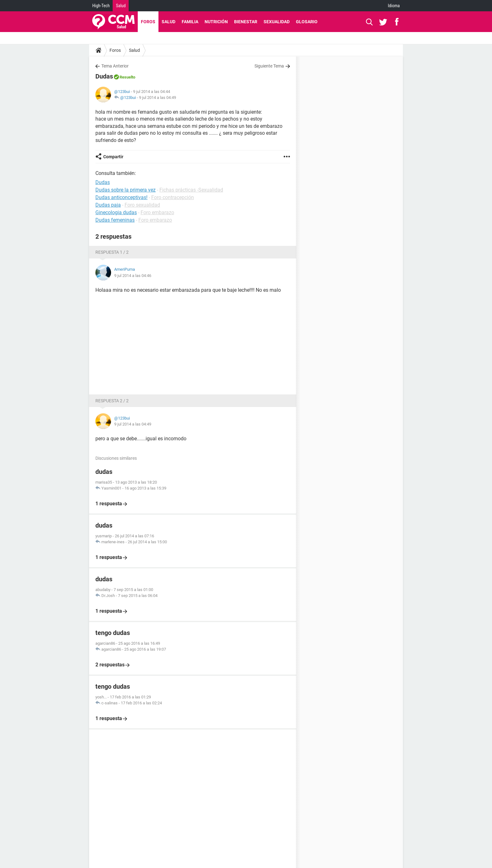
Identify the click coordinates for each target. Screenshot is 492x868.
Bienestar (246, 22)
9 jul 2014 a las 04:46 (133, 276)
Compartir (113, 157)
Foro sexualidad (142, 205)
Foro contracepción (173, 197)
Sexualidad (277, 22)
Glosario (307, 22)
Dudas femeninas (115, 220)
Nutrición (216, 22)
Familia (190, 22)
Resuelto (127, 77)
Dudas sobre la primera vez (126, 190)
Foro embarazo (157, 212)
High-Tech (101, 6)
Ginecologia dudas (116, 212)
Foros (148, 22)
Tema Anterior (115, 66)
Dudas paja (108, 205)
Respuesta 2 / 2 (112, 401)
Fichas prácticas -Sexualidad (191, 190)
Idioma (394, 6)
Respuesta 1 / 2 (112, 252)
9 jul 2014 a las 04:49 (158, 98)
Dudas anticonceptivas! (121, 197)
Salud (121, 6)
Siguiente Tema (269, 66)
